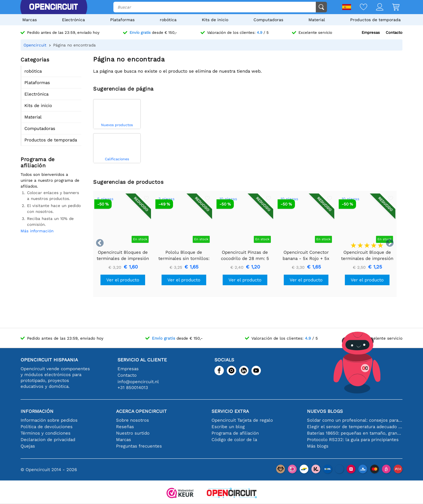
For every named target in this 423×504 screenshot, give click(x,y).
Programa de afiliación (235, 433)
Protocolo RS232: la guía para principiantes (353, 440)
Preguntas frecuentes (139, 446)
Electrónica (73, 20)
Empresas (371, 32)
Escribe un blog (228, 427)
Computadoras (268, 20)
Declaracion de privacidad (48, 440)
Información (37, 411)
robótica (168, 20)
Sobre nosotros (132, 420)
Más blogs (318, 446)
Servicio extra (230, 411)
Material (317, 20)
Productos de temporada (375, 20)
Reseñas (125, 427)
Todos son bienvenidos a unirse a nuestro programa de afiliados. (50, 180)
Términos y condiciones (46, 433)
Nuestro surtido (133, 433)
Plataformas (122, 20)
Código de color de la (234, 440)
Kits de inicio (215, 20)
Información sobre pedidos (49, 420)
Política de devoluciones (47, 427)
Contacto (394, 32)
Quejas (28, 446)
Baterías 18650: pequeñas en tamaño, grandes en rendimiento (355, 433)
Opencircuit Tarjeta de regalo (242, 420)
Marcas (30, 20)
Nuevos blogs (325, 411)
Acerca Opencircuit (141, 411)
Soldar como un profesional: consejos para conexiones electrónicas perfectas (355, 420)
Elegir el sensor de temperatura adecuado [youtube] (355, 427)
